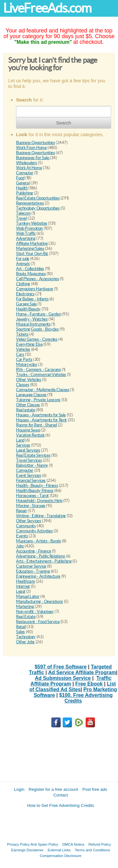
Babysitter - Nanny (32, 465)
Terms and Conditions (93, 850)
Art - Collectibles (30, 269)
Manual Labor (28, 596)
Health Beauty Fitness (35, 491)
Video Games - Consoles (37, 339)
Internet (23, 586)
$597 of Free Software (61, 667)
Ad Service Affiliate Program (82, 672)
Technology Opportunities (38, 208)
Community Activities (34, 531)
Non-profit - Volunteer (35, 612)
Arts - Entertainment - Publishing (44, 561)
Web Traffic (26, 233)
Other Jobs (25, 642)
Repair (22, 511)
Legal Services (28, 450)
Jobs (20, 546)
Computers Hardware (35, 289)
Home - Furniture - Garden (39, 314)
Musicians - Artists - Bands (38, 541)
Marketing (25, 607)
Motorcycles (27, 365)
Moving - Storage (31, 506)
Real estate (26, 410)
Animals (23, 264)
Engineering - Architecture (38, 576)
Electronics (25, 294)
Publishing (25, 193)
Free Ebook (89, 684)
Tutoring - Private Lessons (38, 400)
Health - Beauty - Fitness (37, 486)
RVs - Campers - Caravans (39, 370)
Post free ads (95, 789)
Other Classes (28, 405)
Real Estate (26, 617)
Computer (25, 173)
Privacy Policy (19, 844)
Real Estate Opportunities (38, 198)
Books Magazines (31, 274)
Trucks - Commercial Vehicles (41, 375)
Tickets (22, 334)
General (23, 183)
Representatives (30, 203)
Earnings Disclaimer (27, 850)
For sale (23, 259)
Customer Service (31, 566)
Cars (20, 354)
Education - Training (33, 571)
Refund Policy (100, 844)
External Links (59, 850)
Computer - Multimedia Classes (43, 390)
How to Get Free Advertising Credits (61, 805)
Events (22, 536)
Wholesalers (27, 163)
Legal (21, 591)
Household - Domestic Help (39, 501)
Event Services (29, 475)
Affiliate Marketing (32, 243)
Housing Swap (28, 430)
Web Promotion (29, 228)
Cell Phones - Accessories (37, 279)
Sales (20, 632)
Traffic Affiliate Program (71, 681)
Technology (26, 637)
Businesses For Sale (33, 158)
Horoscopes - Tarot (32, 496)
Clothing (23, 284)
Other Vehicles (29, 380)
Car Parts (24, 359)
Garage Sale (26, 304)
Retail (21, 627)
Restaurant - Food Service (38, 622)
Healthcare (25, 581)
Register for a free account (53, 789)
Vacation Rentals (30, 435)
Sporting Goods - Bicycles (37, 329)
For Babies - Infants (32, 299)
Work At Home (29, 168)
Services (23, 445)
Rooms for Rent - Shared (37, 425)
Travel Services (29, 460)
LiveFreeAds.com (47, 8)
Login (19, 789)
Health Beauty (28, 309)
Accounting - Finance (34, 551)
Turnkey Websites (32, 223)
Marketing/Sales (30, 249)
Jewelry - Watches (32, 319)
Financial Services (31, 480)
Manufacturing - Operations (39, 602)
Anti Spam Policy (44, 844)
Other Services (29, 521)
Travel (22, 218)
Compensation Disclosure (60, 856)
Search (64, 123)
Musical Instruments (33, 324)
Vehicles (23, 349)
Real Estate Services (33, 455)
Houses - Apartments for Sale (41, 415)
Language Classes (31, 395)
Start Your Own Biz (32, 254)
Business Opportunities (35, 143)
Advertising (26, 238)
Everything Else (29, 344)
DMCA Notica (73, 844)
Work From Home (31, 148)
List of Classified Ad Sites (73, 687)
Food (20, 178)
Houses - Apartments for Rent (41, 420)
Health (22, 188)
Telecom (23, 213)
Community (26, 526)
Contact (61, 795)
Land (20, 440)
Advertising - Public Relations (40, 556)
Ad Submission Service (63, 678)
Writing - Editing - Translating (41, 516)
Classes (22, 385)
